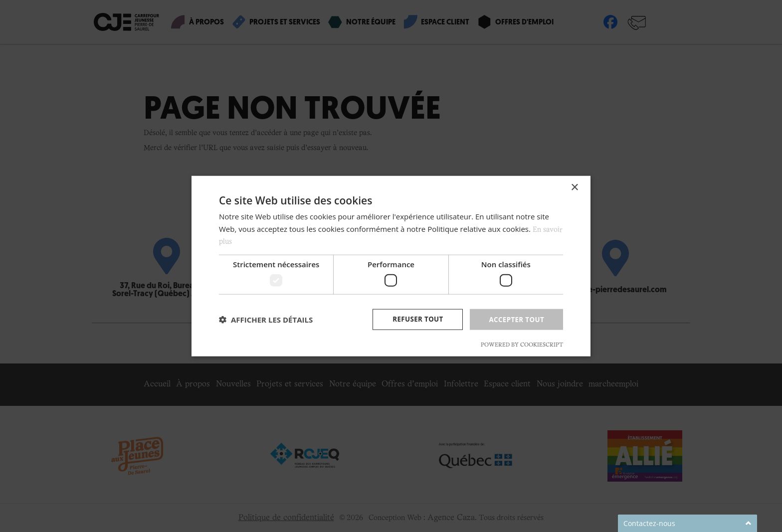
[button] (266, 320)
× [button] (574, 187)
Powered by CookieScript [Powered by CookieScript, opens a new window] (522, 346)
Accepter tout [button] (515, 319)
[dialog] (391, 266)
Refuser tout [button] (414, 319)
